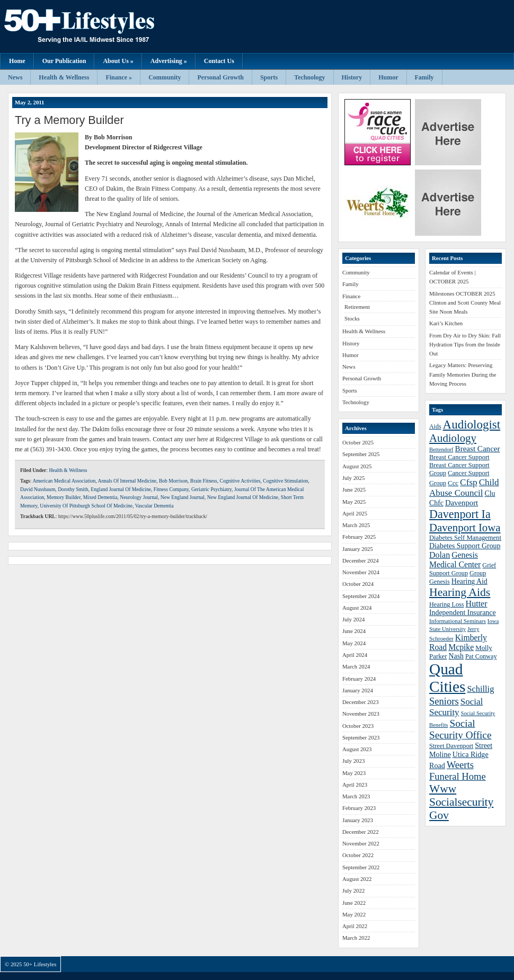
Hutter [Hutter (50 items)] (477, 604)
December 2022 (361, 832)
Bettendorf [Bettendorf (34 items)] (441, 449)
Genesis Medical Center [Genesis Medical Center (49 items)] (455, 560)
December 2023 (361, 702)
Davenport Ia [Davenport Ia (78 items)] (460, 514)
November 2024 (361, 572)
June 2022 (354, 903)
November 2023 (361, 714)
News (15, 77)
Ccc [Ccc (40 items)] (453, 483)
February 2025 (359, 537)
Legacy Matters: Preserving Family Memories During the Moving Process (463, 374)
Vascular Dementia (154, 506)
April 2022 (355, 926)
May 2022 (354, 914)
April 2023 (355, 785)
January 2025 (358, 549)
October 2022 (358, 855)
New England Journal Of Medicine (243, 497)
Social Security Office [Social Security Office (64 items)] (460, 729)
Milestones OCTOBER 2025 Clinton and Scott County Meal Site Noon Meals (465, 303)
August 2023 (357, 749)
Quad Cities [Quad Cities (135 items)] (447, 678)
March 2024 (356, 666)
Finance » (119, 77)
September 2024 (361, 596)
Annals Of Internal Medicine (127, 481)
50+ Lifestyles (106, 26)
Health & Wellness (64, 77)
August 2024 (357, 608)
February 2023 (359, 808)
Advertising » (169, 61)
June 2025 (354, 489)
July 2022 (353, 890)
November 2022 (361, 843)
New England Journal (183, 497)
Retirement (357, 307)
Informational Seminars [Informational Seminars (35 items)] (458, 621)
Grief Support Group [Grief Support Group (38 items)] (463, 569)
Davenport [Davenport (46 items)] (462, 503)
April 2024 (355, 655)
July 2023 (353, 761)
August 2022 (357, 879)
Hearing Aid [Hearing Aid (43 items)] (469, 581)
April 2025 (355, 513)
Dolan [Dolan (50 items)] (440, 555)
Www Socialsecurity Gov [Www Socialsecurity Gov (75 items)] (461, 802)
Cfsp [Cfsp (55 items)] (469, 482)
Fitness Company (171, 489)
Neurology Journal (139, 497)
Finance (351, 296)
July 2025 (353, 478)
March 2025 (356, 525)
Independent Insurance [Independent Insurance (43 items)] (463, 613)
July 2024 (353, 619)
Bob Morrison (173, 481)
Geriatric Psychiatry (211, 489)
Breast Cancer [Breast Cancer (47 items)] (478, 449)
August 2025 (357, 466)
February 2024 (359, 679)
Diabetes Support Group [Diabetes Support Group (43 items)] (465, 546)
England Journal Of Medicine (121, 489)
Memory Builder (64, 497)
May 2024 (354, 643)
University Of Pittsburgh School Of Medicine (86, 506)
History (352, 77)
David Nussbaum (38, 489)
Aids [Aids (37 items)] (435, 426)
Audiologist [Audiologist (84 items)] (472, 425)
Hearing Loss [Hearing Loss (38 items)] (447, 604)
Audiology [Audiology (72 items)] (453, 438)
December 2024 (361, 560)
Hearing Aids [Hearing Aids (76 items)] (460, 592)
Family (424, 77)
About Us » (118, 61)
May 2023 (354, 773)
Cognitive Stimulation (285, 481)
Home (17, 61)
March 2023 (356, 796)
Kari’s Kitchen (446, 323)
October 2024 (358, 584)
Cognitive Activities (240, 481)
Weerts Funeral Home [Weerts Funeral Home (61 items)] (458, 770)
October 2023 (358, 726)
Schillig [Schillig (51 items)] (480, 689)
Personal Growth (220, 77)
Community (165, 77)
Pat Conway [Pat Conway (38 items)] (481, 656)
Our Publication (64, 61)
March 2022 (356, 938)
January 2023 (358, 820)
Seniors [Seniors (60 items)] (444, 701)
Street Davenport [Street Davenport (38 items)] (451, 746)
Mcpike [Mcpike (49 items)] (461, 647)
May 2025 (354, 502)
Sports (269, 77)
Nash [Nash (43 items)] (456, 656)
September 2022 (361, 867)
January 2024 (358, 690)
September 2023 (361, 737)
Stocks (352, 318)
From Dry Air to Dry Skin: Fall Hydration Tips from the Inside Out (465, 345)
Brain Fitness (204, 481)
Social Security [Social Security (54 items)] (456, 707)
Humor (388, 77)
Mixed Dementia (100, 497)
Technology (309, 77)
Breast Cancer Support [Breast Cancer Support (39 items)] (459, 457)
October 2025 (358, 442)
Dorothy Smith (73, 489)
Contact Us (219, 61)
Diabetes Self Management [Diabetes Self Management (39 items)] (465, 538)
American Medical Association (64, 481)
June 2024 (354, 631)
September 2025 (361, 454)
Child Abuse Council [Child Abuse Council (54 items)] (464, 488)
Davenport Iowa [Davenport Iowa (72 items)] (465, 527)
